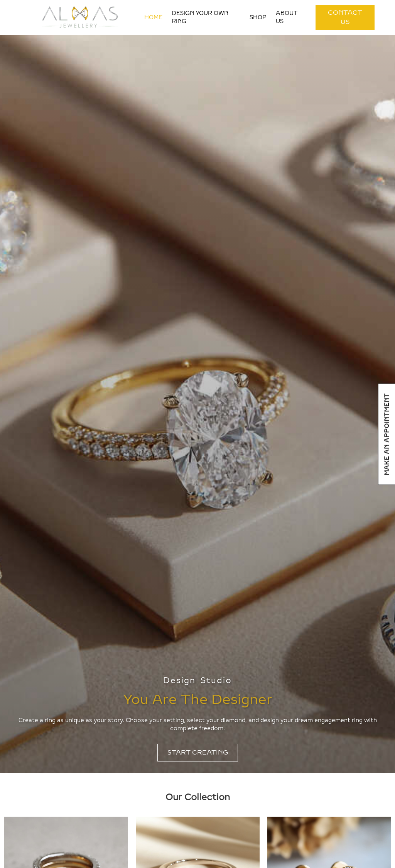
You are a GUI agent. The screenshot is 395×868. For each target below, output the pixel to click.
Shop (258, 18)
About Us (287, 17)
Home (153, 18)
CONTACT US (345, 17)
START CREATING (198, 752)
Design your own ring (200, 17)
